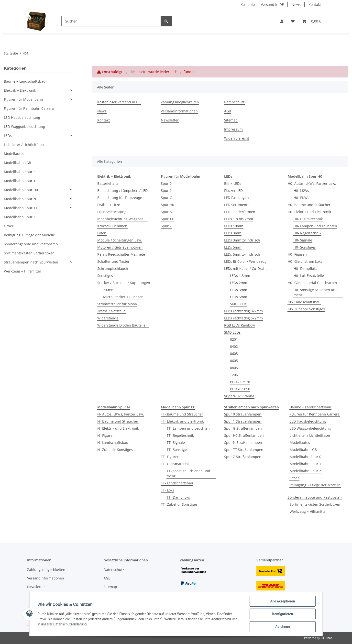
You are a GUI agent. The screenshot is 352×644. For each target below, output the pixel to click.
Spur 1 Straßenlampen (243, 421)
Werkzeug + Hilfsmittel (308, 511)
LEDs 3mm (233, 233)
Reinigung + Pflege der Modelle (315, 485)
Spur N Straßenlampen (243, 442)
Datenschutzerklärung (70, 624)
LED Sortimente (237, 205)
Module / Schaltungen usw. (120, 240)
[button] (282, 21)
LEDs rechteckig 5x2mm (243, 318)
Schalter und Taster (113, 261)
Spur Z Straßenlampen (243, 457)
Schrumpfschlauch (113, 268)
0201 (234, 339)
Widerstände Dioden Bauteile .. (123, 325)
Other (294, 478)
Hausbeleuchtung (112, 212)
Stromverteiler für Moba (117, 304)
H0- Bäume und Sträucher (309, 205)
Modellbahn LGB (303, 450)
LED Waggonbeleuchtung (310, 428)
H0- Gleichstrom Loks (305, 261)
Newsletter (170, 120)
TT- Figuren (170, 457)
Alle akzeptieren (282, 601)
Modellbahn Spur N (20, 199)
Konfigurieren (282, 614)
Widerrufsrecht (237, 138)
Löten (102, 233)
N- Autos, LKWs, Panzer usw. (121, 414)
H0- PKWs (301, 198)
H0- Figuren (297, 254)
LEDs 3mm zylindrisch (242, 240)
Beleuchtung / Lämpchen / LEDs (123, 191)
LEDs (8, 136)
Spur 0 (166, 183)
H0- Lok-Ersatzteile (309, 276)
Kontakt (315, 5)
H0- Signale (303, 240)
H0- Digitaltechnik (308, 219)
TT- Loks (167, 490)
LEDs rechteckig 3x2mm (243, 311)
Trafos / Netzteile (111, 311)
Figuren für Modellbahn (23, 99)
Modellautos (300, 442)
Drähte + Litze (109, 205)
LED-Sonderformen (240, 212)
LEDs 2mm (239, 283)
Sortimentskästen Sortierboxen (315, 504)
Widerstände (108, 318)
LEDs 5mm (233, 247)
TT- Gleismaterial (175, 464)
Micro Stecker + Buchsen (123, 297)
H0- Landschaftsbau (304, 302)
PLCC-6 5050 (240, 389)
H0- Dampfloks (305, 268)
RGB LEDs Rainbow (240, 325)
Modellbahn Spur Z (305, 471)
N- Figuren (106, 435)
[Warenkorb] (312, 21)
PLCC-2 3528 (240, 382)
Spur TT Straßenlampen (244, 450)
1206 (234, 375)
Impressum (233, 129)
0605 (234, 361)
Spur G (166, 198)
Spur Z (166, 226)
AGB (228, 111)
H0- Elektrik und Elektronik (309, 212)
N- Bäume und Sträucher (118, 421)
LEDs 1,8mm (240, 276)
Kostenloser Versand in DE (262, 5)
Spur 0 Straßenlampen (243, 414)
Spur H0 (167, 205)
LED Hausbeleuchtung (308, 421)
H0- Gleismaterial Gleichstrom (312, 283)
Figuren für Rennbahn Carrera (315, 414)
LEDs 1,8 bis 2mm (239, 219)
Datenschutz (234, 102)
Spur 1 (166, 191)
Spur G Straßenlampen (243, 428)
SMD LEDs (238, 304)
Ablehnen (282, 627)
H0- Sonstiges (305, 247)
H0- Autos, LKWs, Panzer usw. (312, 183)
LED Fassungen (236, 198)
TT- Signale (176, 442)
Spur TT (167, 219)
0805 (234, 368)
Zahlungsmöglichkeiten (180, 102)
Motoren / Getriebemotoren (120, 247)
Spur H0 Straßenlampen (244, 435)
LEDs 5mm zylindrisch (242, 254)
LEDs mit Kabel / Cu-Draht (245, 268)
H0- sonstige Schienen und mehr (316, 292)
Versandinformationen (179, 111)
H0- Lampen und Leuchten (315, 226)
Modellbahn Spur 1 (305, 464)
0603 (234, 354)
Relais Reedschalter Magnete (121, 254)
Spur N (167, 212)
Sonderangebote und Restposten (315, 497)
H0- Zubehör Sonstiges (306, 309)
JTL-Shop (327, 638)
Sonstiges (105, 276)
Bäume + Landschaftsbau (310, 407)
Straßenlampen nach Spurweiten (31, 262)
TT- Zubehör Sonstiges (179, 504)
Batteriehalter (109, 183)
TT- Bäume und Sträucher (182, 414)
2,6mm (109, 290)
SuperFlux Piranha (239, 396)
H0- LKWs (301, 191)
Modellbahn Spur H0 (21, 190)
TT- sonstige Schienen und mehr (188, 473)
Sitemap (231, 120)
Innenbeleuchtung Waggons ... (122, 219)
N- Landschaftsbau (113, 442)
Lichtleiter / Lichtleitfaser (310, 435)
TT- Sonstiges (178, 450)
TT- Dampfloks (178, 497)
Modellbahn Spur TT (21, 208)
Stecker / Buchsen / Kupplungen (124, 283)
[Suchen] (111, 21)
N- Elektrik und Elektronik (118, 428)
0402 (234, 346)
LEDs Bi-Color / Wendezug (245, 261)
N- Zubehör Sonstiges (115, 450)
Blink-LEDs (233, 183)
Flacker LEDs (234, 191)
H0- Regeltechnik (307, 233)
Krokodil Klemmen (112, 226)
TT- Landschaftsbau (177, 483)
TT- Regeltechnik (180, 435)
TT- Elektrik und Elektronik (182, 421)
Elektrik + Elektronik (20, 90)
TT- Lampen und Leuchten (188, 428)
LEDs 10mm (234, 226)
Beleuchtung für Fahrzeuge (120, 198)
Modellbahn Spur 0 (305, 457)
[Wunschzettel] (293, 21)
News (296, 5)
